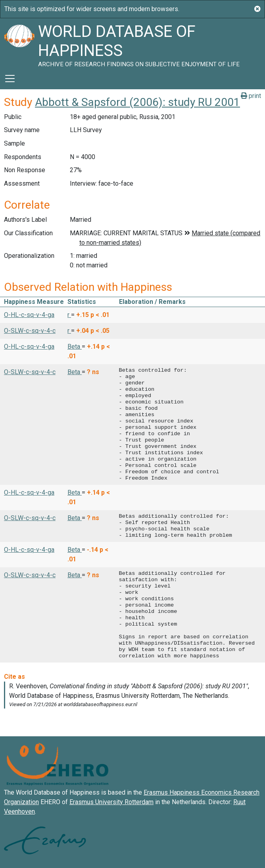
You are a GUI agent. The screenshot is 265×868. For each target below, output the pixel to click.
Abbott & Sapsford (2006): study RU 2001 (137, 102)
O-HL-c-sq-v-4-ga (29, 315)
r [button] (69, 315)
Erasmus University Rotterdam (111, 802)
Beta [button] (75, 347)
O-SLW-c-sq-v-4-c (30, 331)
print (251, 96)
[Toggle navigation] (10, 79)
